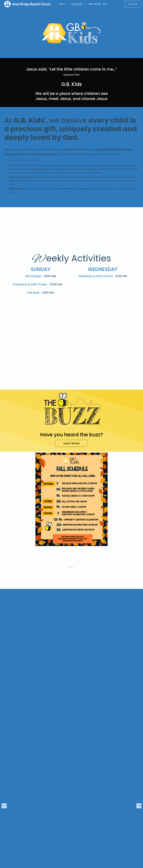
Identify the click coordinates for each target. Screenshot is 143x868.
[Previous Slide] (4, 806)
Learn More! (71, 443)
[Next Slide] (139, 806)
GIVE (107, 5)
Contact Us (131, 5)
